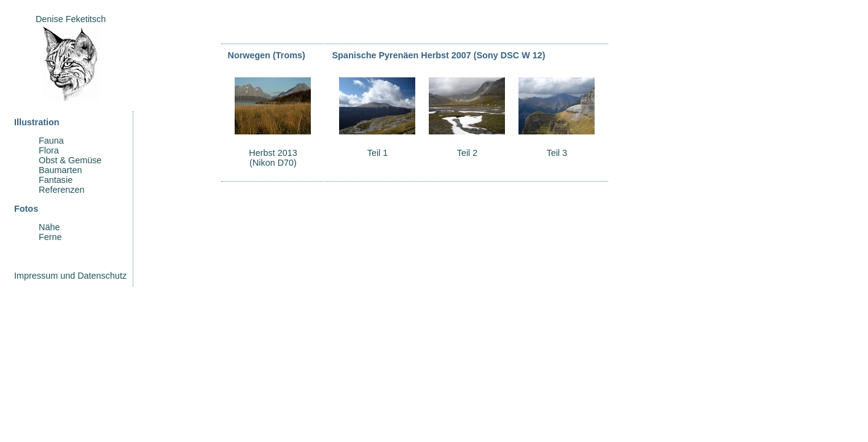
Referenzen (61, 190)
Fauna (51, 141)
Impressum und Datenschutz (70, 276)
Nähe (49, 227)
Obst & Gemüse (70, 160)
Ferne (50, 237)
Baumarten (60, 170)
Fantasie (56, 180)
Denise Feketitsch (71, 19)
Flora (49, 150)
